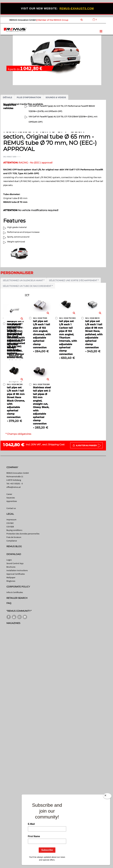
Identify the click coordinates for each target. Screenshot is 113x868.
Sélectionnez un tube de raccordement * (28, 286)
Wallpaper (11, 577)
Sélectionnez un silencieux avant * (24, 280)
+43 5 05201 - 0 (16, 484)
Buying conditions (14, 530)
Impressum (12, 520)
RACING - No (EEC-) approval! (28, 163)
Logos (9, 560)
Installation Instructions (17, 570)
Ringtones (11, 581)
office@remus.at (14, 487)
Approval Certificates (16, 574)
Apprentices (12, 501)
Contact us (11, 508)
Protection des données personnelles (23, 534)
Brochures (11, 567)
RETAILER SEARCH (17, 598)
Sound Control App (15, 563)
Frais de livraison (14, 537)
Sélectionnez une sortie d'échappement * (74, 280)
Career (9, 494)
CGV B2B (10, 527)
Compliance (12, 541)
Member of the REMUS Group (53, 20)
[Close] (107, 796)
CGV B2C (10, 523)
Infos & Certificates (15, 592)
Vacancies (11, 498)
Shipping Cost (56, 445)
